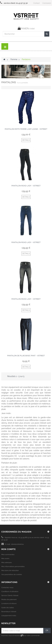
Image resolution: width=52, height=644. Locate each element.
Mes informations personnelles (13, 566)
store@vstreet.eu (17, 544)
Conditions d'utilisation (10, 591)
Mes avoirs (5, 558)
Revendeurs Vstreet (9, 612)
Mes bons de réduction (10, 570)
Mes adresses (7, 562)
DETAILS (26, 140)
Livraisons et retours (9, 603)
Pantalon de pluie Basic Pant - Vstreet (26, 356)
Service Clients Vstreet (10, 595)
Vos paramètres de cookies (12, 574)
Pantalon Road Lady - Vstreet (26, 186)
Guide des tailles (8, 608)
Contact (36, 3)
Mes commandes (8, 554)
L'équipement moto (9, 616)
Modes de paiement (9, 599)
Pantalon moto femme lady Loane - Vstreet (26, 129)
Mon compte (9, 549)
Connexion (47, 3)
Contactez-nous (7, 587)
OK (47, 630)
